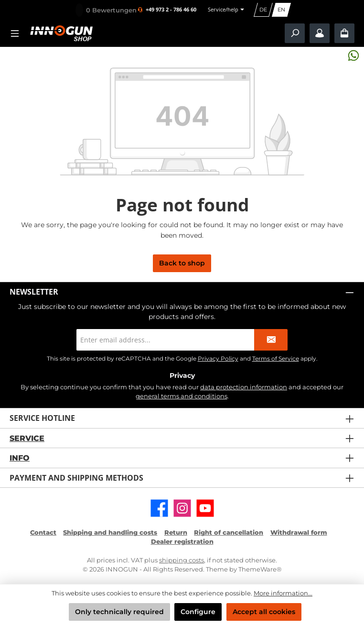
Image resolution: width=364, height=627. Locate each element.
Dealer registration (182, 542)
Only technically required (119, 612)
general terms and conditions (182, 396)
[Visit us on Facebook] (159, 508)
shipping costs (182, 560)
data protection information (244, 387)
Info (20, 458)
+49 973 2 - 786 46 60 (171, 10)
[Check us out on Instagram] (182, 508)
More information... (283, 593)
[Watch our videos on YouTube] (205, 508)
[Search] (295, 33)
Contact (43, 533)
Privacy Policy (218, 358)
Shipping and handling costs (110, 533)
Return (176, 533)
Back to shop (182, 263)
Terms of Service (276, 358)
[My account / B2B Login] (320, 33)
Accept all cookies (264, 612)
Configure (198, 612)
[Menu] (18, 33)
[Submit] (271, 340)
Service (27, 438)
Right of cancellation (229, 533)
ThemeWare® (260, 569)
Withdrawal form (299, 533)
